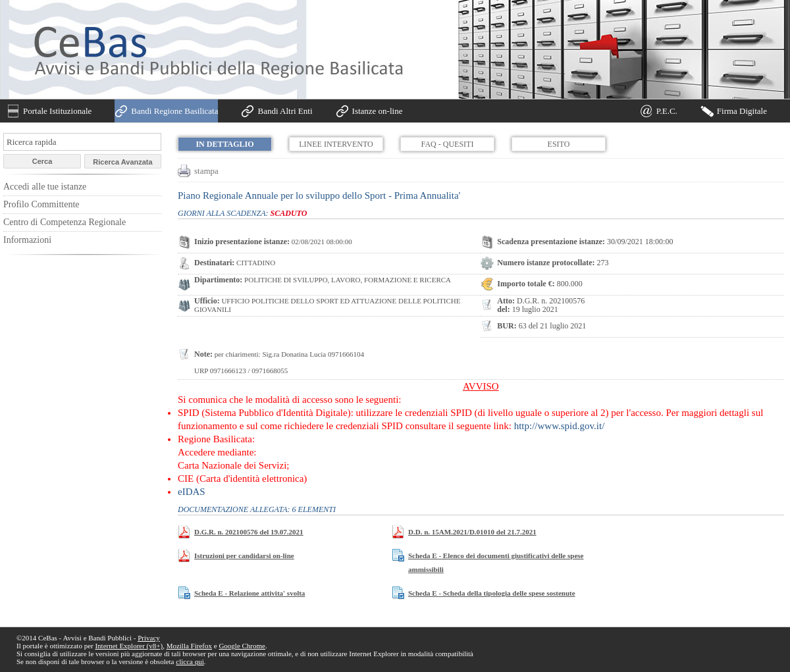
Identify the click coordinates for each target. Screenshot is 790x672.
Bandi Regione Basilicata (174, 111)
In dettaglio (224, 144)
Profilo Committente (41, 204)
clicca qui (190, 661)
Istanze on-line (378, 111)
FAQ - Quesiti (448, 144)
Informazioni (27, 240)
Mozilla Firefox (189, 646)
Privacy (149, 638)
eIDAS (192, 492)
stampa (206, 171)
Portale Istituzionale (57, 111)
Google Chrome (242, 646)
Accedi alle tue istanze (45, 187)
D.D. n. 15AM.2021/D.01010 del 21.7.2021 (472, 532)
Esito (559, 144)
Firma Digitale (742, 111)
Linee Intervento (336, 144)
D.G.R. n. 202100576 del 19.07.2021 (249, 532)
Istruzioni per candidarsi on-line (244, 556)
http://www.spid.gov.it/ (560, 426)
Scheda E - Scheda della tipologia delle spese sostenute (492, 593)
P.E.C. (667, 111)
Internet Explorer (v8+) (129, 646)
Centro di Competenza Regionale (65, 222)
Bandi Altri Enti (285, 111)
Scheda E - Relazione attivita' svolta (250, 593)
